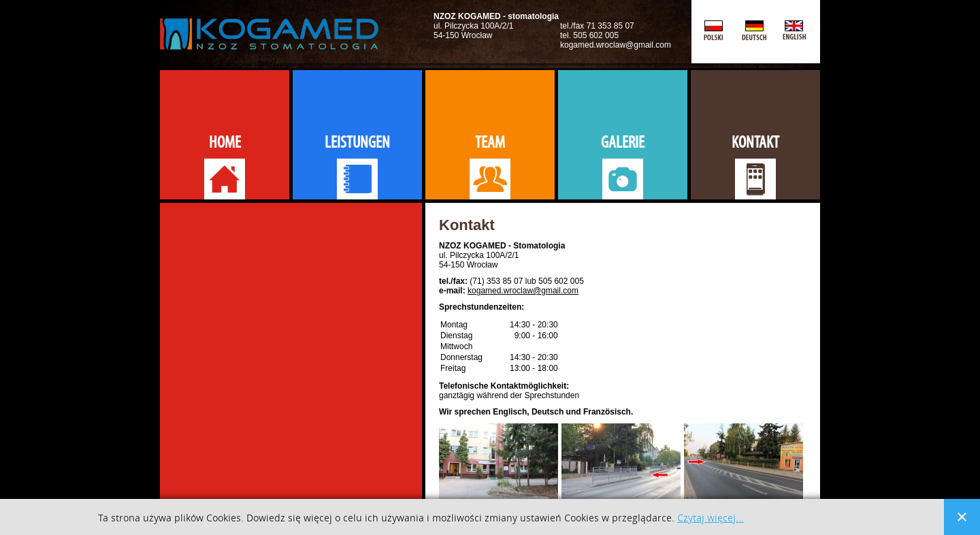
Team (490, 143)
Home (225, 143)
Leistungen (357, 143)
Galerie (623, 143)
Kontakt (755, 143)
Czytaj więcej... (710, 518)
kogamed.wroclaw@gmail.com (523, 291)
